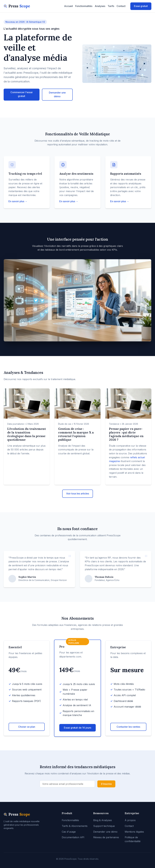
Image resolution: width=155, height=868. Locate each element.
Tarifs (111, 6)
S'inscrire (106, 784)
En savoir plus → (18, 201)
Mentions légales (134, 832)
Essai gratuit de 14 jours (78, 728)
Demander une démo (57, 95)
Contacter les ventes (128, 727)
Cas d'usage (69, 832)
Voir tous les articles (78, 494)
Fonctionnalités (84, 6)
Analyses (100, 6)
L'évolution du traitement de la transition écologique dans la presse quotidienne (27, 434)
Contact (121, 6)
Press (17, 6)
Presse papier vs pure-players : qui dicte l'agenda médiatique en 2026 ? (126, 434)
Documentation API (73, 837)
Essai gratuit (141, 6)
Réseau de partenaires (106, 837)
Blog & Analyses (103, 820)
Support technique (104, 826)
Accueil (68, 6)
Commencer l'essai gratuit (21, 94)
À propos (130, 820)
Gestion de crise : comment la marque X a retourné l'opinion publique (76, 434)
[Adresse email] (67, 784)
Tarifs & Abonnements (75, 826)
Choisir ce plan (27, 727)
